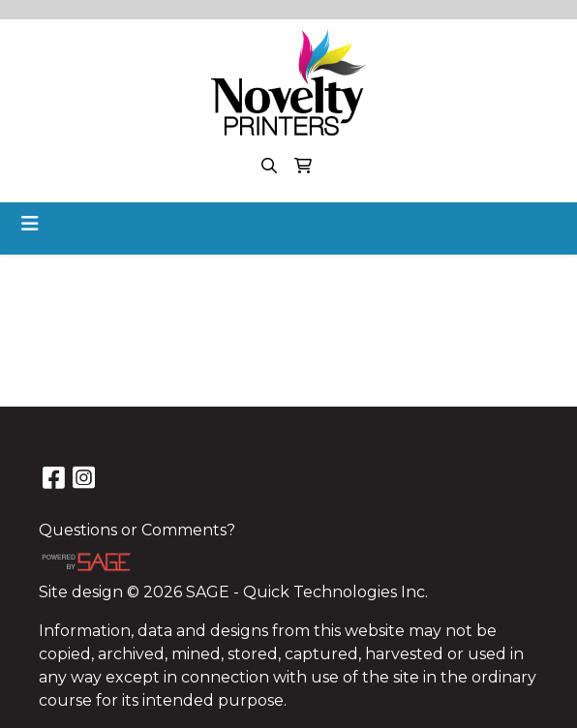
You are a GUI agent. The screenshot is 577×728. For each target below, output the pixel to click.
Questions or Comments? (137, 530)
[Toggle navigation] (30, 224)
